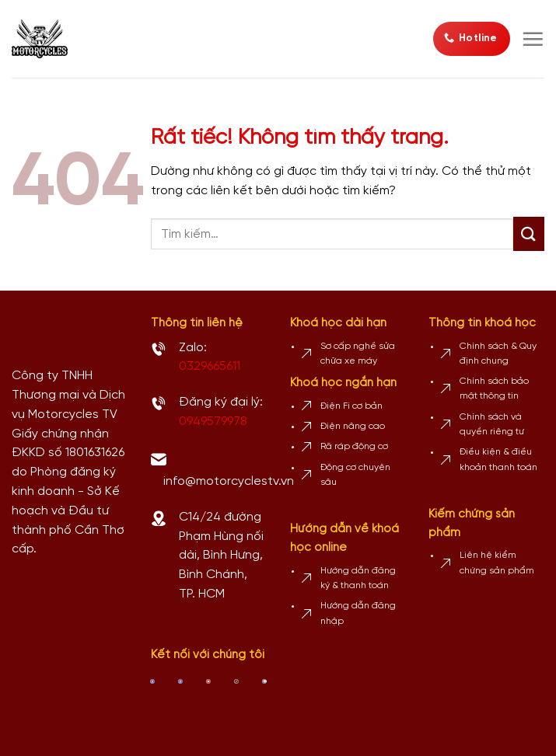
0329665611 (210, 366)
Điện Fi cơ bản (351, 406)
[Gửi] (529, 234)
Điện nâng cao (353, 426)
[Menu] (533, 39)
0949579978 (213, 422)
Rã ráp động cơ (354, 446)
